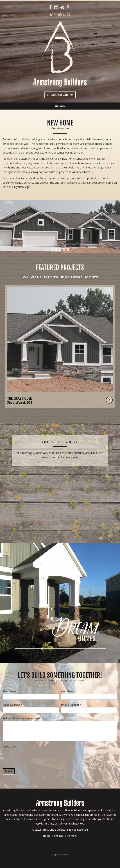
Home (47, 836)
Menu (60, 106)
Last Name (68, 691)
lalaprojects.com (60, 855)
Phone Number (71, 705)
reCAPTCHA (10, 747)
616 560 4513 (60, 14)
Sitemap (59, 836)
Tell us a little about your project (23, 718)
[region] (60, 227)
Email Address (12, 705)
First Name (10, 691)
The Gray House (20, 398)
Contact (72, 836)
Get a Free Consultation (60, 95)
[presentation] (30, 756)
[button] (60, 227)
